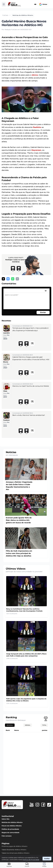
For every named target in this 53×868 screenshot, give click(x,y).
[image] (46, 291)
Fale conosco (7, 836)
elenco (35, 75)
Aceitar (47, 859)
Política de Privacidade (31, 860)
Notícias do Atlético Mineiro (12, 822)
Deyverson (36, 150)
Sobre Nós (5, 819)
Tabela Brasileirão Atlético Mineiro (14, 850)
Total (44, 725)
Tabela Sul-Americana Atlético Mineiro (16, 853)
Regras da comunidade (11, 833)
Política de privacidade (10, 829)
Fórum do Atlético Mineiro (12, 826)
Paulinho (37, 127)
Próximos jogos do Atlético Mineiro (14, 846)
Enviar (43, 312)
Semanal (10, 725)
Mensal (28, 725)
